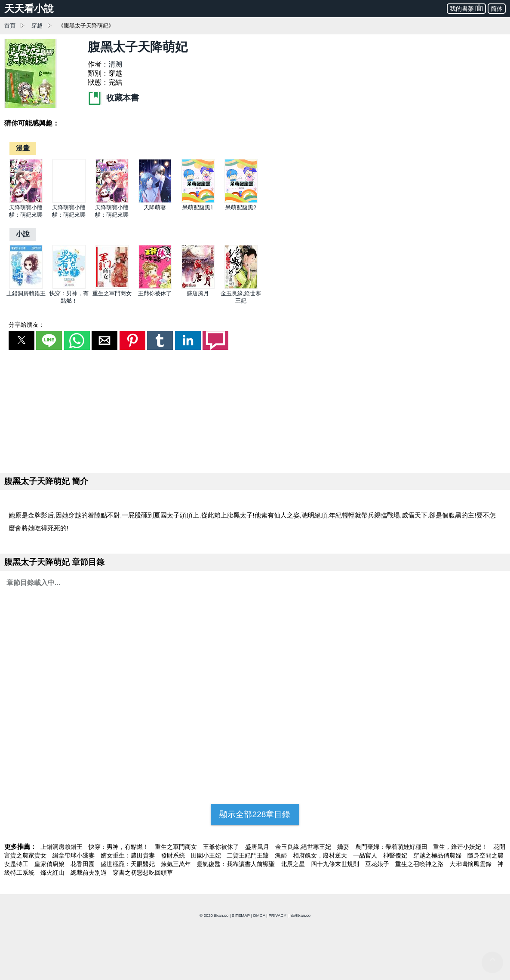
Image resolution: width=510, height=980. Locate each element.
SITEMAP (241, 915)
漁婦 (282, 855)
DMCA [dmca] (259, 915)
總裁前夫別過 (89, 873)
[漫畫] (23, 148)
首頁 (10, 26)
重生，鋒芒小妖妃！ (461, 847)
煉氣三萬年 (177, 864)
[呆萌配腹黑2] (241, 201)
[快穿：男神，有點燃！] (69, 287)
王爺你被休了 (155, 293)
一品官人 (366, 855)
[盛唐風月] (198, 287)
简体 (497, 9)
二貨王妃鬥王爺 (249, 855)
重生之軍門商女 (112, 293)
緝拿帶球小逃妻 (74, 855)
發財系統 (174, 855)
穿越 (37, 26)
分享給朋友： (27, 325)
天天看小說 (29, 9)
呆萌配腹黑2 (241, 207)
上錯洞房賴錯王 (26, 293)
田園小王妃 (207, 855)
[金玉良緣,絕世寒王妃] (241, 287)
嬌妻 (344, 847)
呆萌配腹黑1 (198, 207)
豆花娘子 (378, 864)
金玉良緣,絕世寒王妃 (304, 847)
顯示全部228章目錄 (255, 814)
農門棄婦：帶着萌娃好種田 (392, 847)
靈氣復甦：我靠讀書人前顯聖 (237, 864)
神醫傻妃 (396, 855)
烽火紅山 (53, 873)
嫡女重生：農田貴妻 (129, 855)
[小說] (23, 234)
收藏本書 (113, 98)
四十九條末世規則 (336, 864)
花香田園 (83, 864)
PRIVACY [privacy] (277, 915)
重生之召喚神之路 (420, 864)
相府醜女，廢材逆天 (321, 855)
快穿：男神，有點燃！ (120, 847)
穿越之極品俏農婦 (438, 855)
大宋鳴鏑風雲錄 (471, 864)
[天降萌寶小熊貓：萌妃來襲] (26, 201)
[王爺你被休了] (155, 287)
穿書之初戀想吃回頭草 (143, 873)
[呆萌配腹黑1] (198, 201)
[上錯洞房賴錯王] (26, 287)
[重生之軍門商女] (112, 287)
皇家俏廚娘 (50, 864)
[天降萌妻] (155, 201)
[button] (22, 340)
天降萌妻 (155, 207)
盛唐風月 (198, 293)
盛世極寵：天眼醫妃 (129, 864)
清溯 (115, 64)
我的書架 (466, 8)
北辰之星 (294, 864)
